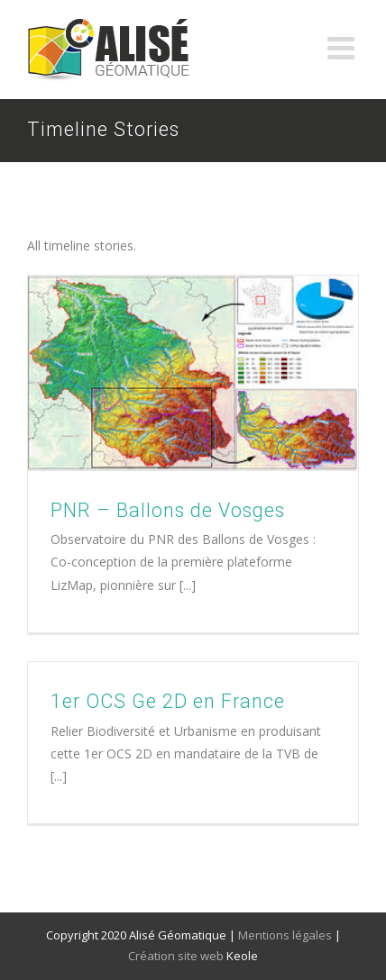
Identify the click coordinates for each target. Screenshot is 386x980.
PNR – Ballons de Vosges (168, 510)
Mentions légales (285, 935)
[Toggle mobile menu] (343, 47)
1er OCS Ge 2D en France (168, 701)
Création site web (176, 956)
